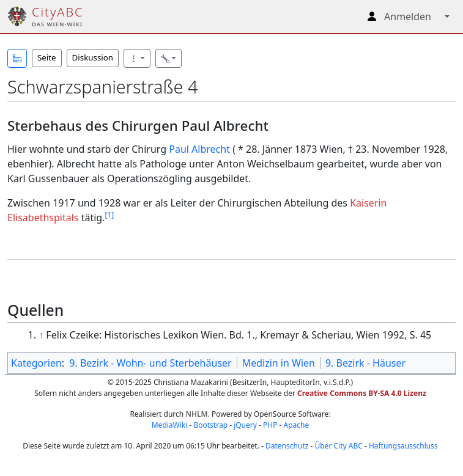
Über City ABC (338, 446)
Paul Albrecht (199, 149)
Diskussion (93, 57)
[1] (109, 215)
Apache (297, 425)
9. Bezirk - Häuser (365, 363)
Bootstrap (210, 425)
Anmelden (408, 16)
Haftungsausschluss (403, 446)
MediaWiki (170, 425)
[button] (17, 58)
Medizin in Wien (279, 363)
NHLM (196, 414)
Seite (47, 57)
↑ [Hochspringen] (41, 335)
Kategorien (36, 363)
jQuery (245, 425)
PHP (270, 425)
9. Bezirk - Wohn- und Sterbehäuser (150, 363)
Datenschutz (287, 446)
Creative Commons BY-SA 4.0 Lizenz (362, 393)
